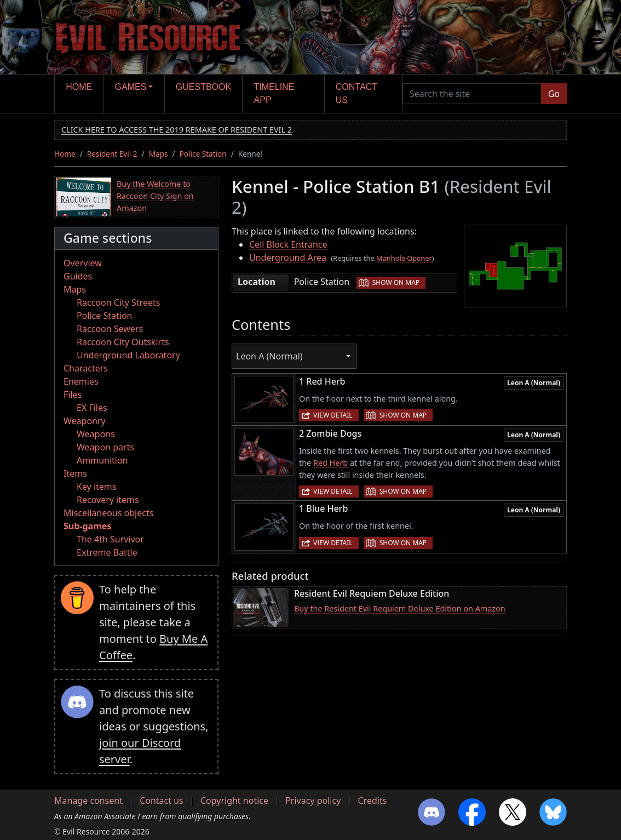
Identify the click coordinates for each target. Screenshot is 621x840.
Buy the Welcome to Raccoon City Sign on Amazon (155, 196)
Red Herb (330, 463)
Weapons (96, 434)
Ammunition (102, 460)
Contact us (357, 93)
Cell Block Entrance (288, 244)
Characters (86, 368)
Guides (78, 276)
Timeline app (274, 93)
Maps (159, 154)
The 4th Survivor (110, 539)
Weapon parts (105, 447)
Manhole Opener (404, 258)
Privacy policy (313, 801)
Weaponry (85, 421)
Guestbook (203, 87)
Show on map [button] (396, 282)
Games (131, 87)
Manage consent (88, 801)
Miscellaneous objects (108, 513)
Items (75, 473)
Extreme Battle (107, 552)
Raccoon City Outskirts (123, 342)
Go (554, 94)
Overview (83, 263)
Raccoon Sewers (110, 329)
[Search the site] (472, 94)
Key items (96, 487)
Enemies (81, 381)
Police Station (203, 154)
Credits (372, 801)
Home (79, 87)
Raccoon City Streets (118, 302)
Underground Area (288, 258)
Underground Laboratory (128, 355)
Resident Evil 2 (112, 154)
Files (73, 395)
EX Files (92, 408)
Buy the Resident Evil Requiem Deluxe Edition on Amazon (400, 608)
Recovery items (108, 500)
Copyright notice (234, 801)
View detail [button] (333, 415)
